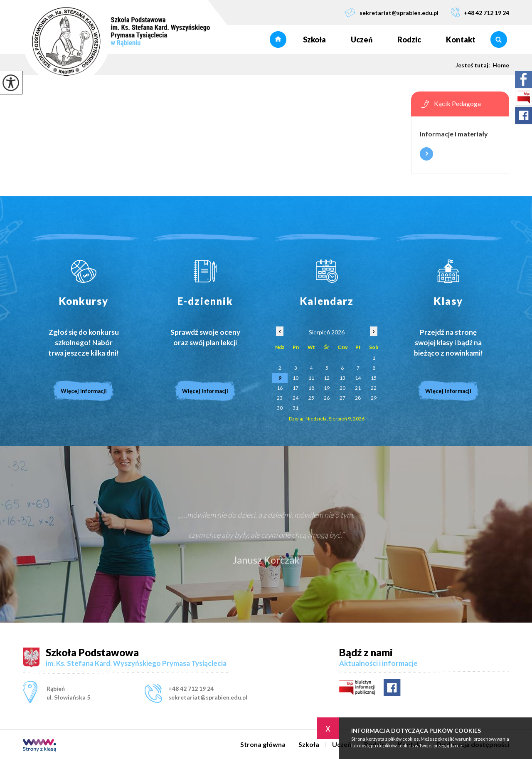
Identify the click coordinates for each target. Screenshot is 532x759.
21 (358, 388)
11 (311, 378)
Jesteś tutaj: (474, 65)
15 (374, 378)
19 (327, 388)
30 (280, 408)
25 (311, 398)
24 (296, 398)
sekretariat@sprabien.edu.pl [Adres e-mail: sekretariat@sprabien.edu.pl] (208, 697)
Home (501, 65)
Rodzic (409, 40)
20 (342, 388)
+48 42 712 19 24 (480, 12)
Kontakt (461, 40)
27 (342, 398)
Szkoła (314, 40)
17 (296, 388)
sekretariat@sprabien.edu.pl (392, 12)
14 (358, 378)
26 (327, 398)
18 (311, 388)
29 (374, 398)
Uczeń (362, 40)
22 (374, 388)
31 (296, 408)
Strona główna (278, 40)
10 (296, 378)
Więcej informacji (426, 154)
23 (280, 398)
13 (342, 378)
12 (327, 378)
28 (358, 398)
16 (280, 388)
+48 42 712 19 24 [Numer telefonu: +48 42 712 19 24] (191, 689)
